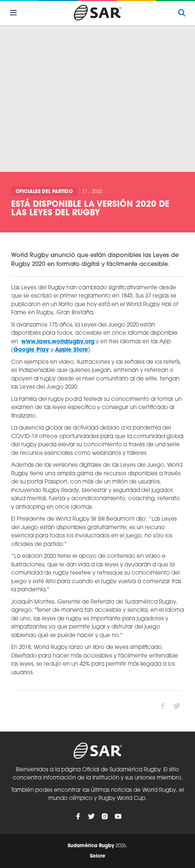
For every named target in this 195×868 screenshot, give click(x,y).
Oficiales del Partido (44, 192)
